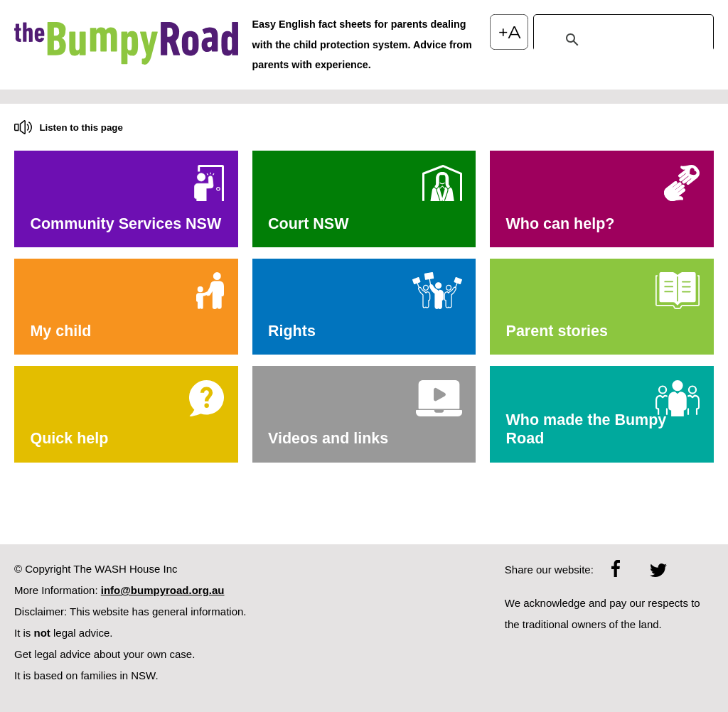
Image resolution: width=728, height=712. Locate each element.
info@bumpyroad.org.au (163, 590)
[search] (621, 40)
